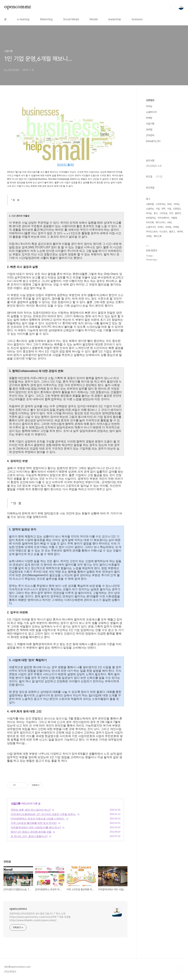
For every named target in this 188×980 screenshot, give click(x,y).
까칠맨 (174, 218)
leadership (115, 19)
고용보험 (150, 204)
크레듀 (149, 236)
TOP (181, 968)
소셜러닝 (150, 209)
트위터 (160, 227)
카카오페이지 (163, 218)
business (137, 19)
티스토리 (163, 232)
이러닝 (149, 106)
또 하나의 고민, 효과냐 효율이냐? (29, 836)
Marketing (46, 19)
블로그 (172, 232)
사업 (169, 209)
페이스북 (158, 236)
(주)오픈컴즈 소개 (154, 166)
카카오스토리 (152, 232)
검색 (173, 7)
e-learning (23, 19)
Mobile (94, 19)
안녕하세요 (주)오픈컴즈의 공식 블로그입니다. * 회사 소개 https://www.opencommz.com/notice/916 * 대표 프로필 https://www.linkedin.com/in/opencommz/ (40, 917)
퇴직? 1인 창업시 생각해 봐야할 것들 (31, 832)
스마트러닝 (160, 204)
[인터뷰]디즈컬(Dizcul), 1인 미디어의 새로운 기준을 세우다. (43, 814)
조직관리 (150, 135)
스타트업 (163, 213)
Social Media (71, 19)
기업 (158, 209)
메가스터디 (160, 222)
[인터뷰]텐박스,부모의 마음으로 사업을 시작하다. (38, 819)
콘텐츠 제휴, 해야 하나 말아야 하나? (31, 810)
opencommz (18, 7)
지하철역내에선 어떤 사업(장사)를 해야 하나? (36, 827)
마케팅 (149, 118)
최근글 (149, 177)
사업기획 (16, 803)
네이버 (180, 232)
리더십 (149, 213)
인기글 (159, 177)
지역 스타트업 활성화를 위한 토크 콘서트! (34, 823)
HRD (169, 222)
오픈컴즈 (150, 100)
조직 (171, 213)
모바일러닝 (151, 218)
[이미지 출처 (65, 165)
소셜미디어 (151, 112)
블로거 (178, 213)
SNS (169, 204)
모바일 (149, 130)
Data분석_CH (153, 141)
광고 (156, 213)
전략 (163, 209)
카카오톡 (150, 222)
